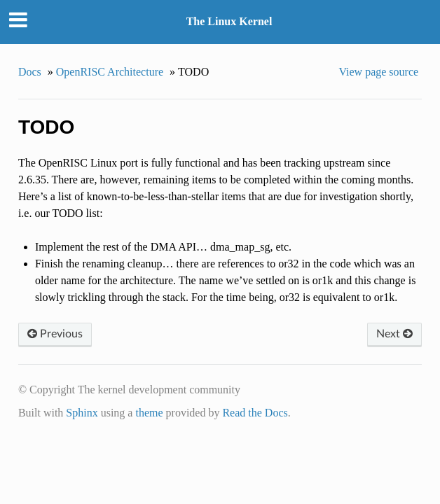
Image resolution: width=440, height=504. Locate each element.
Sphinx (82, 413)
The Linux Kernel (229, 21)
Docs (30, 72)
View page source (378, 72)
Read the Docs (255, 413)
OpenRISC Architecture (110, 72)
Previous (55, 334)
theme (149, 413)
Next (394, 334)
